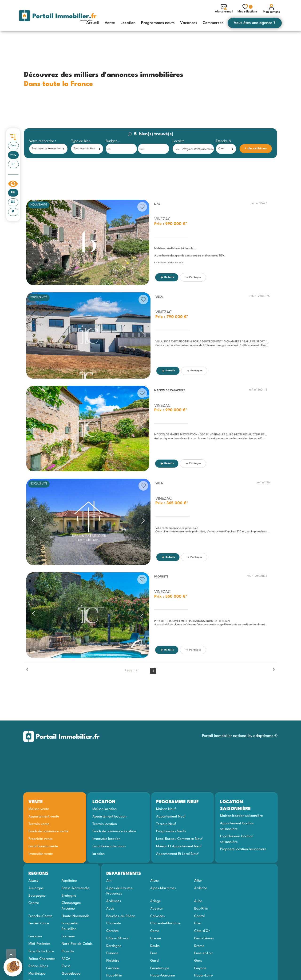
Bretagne (69, 896)
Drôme (199, 946)
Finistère (113, 961)
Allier (198, 881)
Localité (179, 141)
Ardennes (114, 901)
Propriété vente (41, 839)
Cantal (199, 916)
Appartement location (109, 817)
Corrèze (113, 931)
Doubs (155, 946)
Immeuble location (106, 839)
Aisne (154, 881)
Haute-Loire (204, 976)
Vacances (189, 23)
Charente (114, 923)
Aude (110, 909)
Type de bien (81, 141)
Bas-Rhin (201, 909)
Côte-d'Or (202, 931)
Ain (109, 881)
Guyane (200, 968)
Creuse (156, 938)
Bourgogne (37, 896)
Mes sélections (248, 9)
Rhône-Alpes (38, 966)
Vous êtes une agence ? (255, 23)
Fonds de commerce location (114, 831)
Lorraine (68, 936)
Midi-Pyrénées (39, 944)
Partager (194, 277)
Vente (110, 23)
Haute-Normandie (76, 916)
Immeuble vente (41, 854)
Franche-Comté (40, 916)
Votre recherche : (43, 141)
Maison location (105, 809)
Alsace (34, 881)
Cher (198, 923)
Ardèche (201, 888)
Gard (154, 961)
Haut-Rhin (114, 976)
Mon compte (271, 9)
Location (128, 23)
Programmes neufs (158, 23)
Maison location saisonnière (242, 816)
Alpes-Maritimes (163, 888)
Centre (34, 903)
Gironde (113, 968)
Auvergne (36, 888)
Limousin (35, 936)
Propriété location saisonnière (243, 849)
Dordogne (114, 946)
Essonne (112, 953)
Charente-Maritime (165, 923)
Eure (154, 953)
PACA (66, 959)
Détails (167, 277)
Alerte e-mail (224, 9)
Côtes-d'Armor (118, 938)
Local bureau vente (43, 846)
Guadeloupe (71, 974)
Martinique (37, 974)
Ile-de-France (39, 923)
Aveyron (157, 909)
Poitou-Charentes (42, 959)
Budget (112, 141)
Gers (198, 961)
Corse (66, 966)
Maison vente (39, 809)
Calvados (157, 916)
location (99, 854)
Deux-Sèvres (204, 938)
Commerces (213, 23)
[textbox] (194, 149)
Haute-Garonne (163, 976)
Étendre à (223, 141)
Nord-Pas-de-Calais (77, 944)
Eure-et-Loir (204, 953)
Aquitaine (69, 881)
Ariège (156, 901)
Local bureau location (109, 846)
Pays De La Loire (41, 951)
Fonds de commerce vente (48, 831)
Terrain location (105, 824)
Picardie (68, 951)
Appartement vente (44, 817)
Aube (198, 901)
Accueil (93, 23)
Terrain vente (39, 824)
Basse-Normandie (75, 888)
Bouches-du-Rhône (121, 916)
